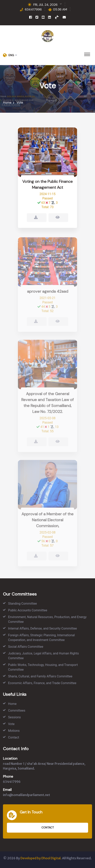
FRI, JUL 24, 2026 (45, 5)
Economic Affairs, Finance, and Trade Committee (42, 683)
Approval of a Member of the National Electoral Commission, (47, 521)
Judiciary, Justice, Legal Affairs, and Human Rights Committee (43, 656)
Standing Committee (22, 604)
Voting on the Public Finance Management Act (47, 185)
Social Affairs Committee (26, 647)
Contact (14, 737)
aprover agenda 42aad (48, 293)
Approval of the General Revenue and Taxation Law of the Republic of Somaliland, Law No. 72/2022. (47, 404)
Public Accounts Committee (28, 610)
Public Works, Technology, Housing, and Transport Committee (43, 667)
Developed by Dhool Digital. (41, 858)
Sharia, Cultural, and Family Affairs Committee (40, 676)
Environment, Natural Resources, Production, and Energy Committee (47, 619)
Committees (17, 711)
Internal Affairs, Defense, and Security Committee (42, 628)
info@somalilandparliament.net (27, 795)
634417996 (33, 9)
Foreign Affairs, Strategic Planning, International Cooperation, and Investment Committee (41, 638)
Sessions (14, 717)
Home (7, 103)
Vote (11, 724)
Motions (14, 731)
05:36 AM (60, 9)
